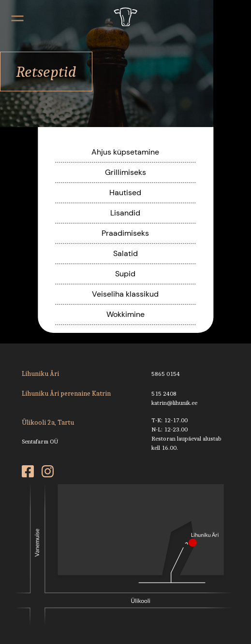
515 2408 (164, 394)
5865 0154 (166, 374)
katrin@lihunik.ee (174, 403)
